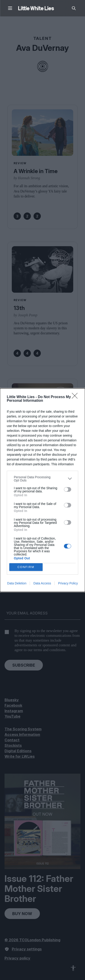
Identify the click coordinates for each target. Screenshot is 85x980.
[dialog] (42, 490)
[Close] (76, 397)
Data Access (42, 583)
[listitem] (42, 479)
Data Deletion (17, 583)
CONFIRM (26, 567)
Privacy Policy (68, 583)
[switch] (68, 489)
